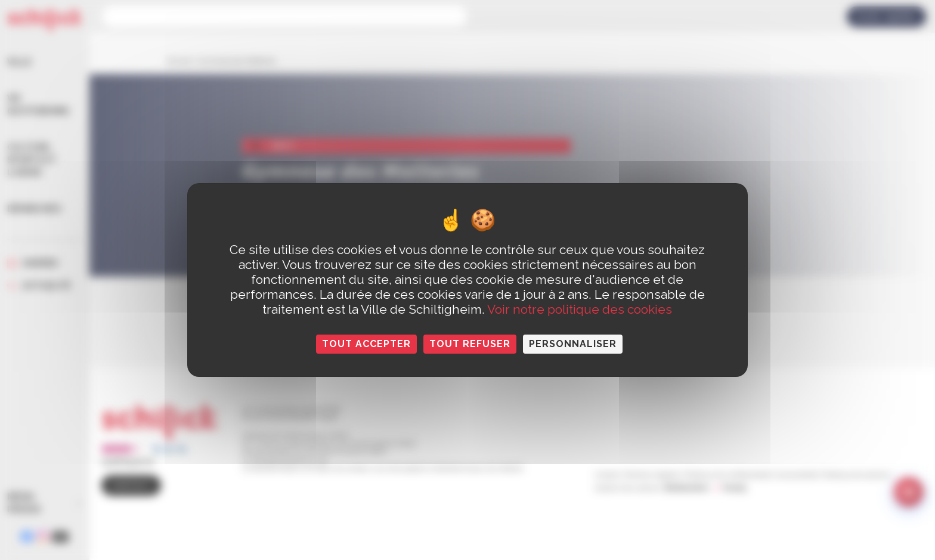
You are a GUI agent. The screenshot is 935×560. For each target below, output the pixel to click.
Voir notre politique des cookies (580, 309)
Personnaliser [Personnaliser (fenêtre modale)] (573, 344)
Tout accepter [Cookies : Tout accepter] (366, 344)
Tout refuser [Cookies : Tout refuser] (470, 344)
